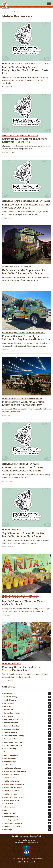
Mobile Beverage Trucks (27, 797)
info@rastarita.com (33, 843)
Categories (9, 687)
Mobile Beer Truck (27, 791)
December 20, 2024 (8, 547)
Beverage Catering (27, 726)
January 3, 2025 (7, 481)
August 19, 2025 (7, 218)
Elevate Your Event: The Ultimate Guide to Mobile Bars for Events (23, 469)
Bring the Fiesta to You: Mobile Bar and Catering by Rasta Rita (26, 206)
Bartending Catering (27, 713)
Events (27, 752)
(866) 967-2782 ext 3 (20, 843)
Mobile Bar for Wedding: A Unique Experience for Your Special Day (23, 404)
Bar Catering (27, 703)
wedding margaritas (27, 820)
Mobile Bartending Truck (27, 784)
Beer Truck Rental (27, 723)
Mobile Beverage (27, 794)
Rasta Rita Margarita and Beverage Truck (27, 836)
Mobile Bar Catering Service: (27, 771)
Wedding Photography (27, 823)
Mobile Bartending (27, 781)
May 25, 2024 (6, 615)
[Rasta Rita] (6, 5)
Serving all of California (27, 840)
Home (4, 12)
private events (27, 807)
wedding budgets (27, 817)
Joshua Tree (27, 765)
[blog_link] (26, 42)
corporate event (27, 732)
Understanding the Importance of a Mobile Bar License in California (24, 272)
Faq (14, 859)
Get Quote (26, 859)
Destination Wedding (27, 739)
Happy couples (27, 758)
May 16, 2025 (6, 350)
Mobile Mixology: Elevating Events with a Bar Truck (24, 603)
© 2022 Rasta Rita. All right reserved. (26, 862)
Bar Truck (27, 707)
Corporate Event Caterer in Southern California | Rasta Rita (25, 141)
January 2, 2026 (7, 87)
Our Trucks (27, 804)
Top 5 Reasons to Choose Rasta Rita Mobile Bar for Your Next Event (23, 535)
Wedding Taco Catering (27, 826)
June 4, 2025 (6, 284)
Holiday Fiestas (27, 762)
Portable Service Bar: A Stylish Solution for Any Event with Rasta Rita (26, 338)
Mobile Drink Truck (27, 800)
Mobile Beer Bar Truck (27, 788)
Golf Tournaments (27, 755)
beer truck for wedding (27, 719)
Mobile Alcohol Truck (27, 768)
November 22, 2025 (8, 153)
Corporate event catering (27, 736)
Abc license (27, 694)
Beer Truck (27, 716)
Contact (19, 859)
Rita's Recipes (27, 813)
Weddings (27, 830)
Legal (26, 865)
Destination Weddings (27, 742)
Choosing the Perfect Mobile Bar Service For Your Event (22, 669)
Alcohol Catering (27, 697)
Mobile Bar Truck (27, 778)
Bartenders (27, 710)
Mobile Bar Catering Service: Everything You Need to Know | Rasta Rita (25, 70)
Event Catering (27, 749)
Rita (27, 810)
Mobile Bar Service (15, 12)
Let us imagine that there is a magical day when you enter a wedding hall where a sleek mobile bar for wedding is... (26, 410)
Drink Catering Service (27, 745)
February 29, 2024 (8, 681)
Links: (10, 859)
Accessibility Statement (37, 859)
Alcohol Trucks (27, 700)
